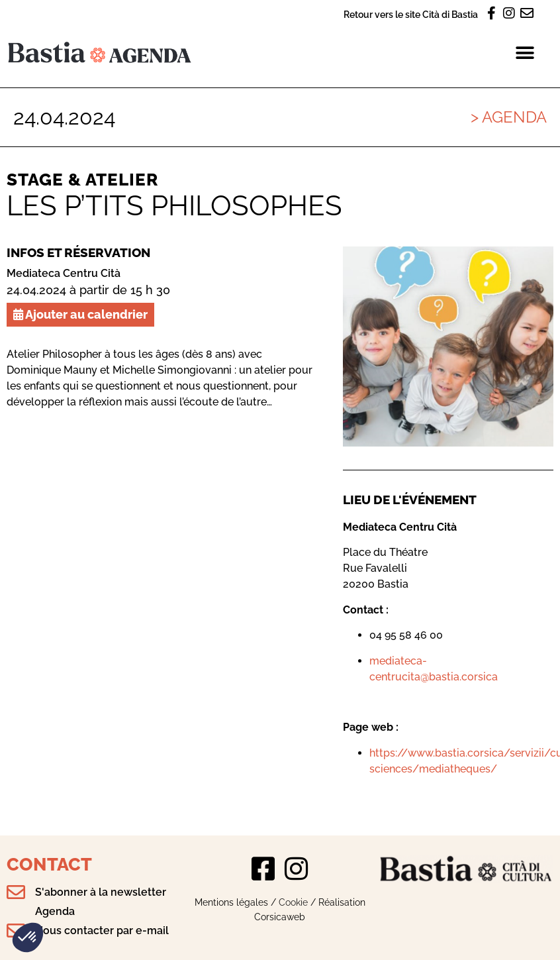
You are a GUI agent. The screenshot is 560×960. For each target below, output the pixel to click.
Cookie (293, 902)
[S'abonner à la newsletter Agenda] (16, 892)
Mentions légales (231, 902)
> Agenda (509, 117)
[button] (28, 937)
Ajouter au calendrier (80, 314)
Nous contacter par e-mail (102, 931)
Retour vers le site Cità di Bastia (411, 14)
